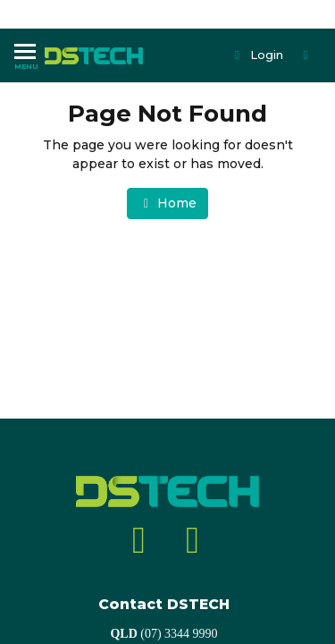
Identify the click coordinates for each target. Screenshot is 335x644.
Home (168, 203)
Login (258, 55)
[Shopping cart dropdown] (307, 55)
